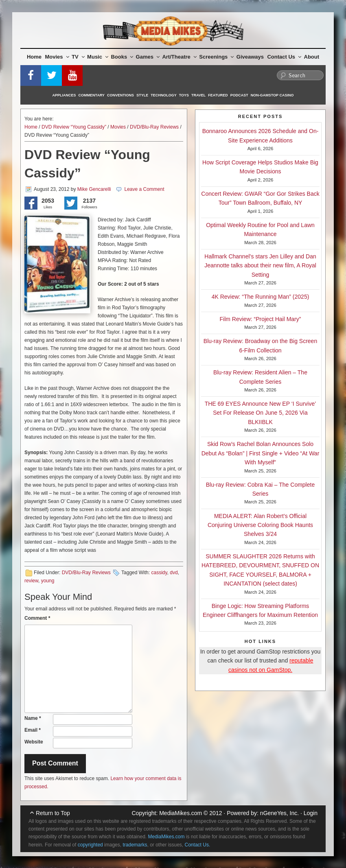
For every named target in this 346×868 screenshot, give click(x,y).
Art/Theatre (179, 57)
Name (33, 718)
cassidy (159, 573)
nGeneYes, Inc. (279, 813)
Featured (218, 95)
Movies (57, 57)
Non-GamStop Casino (272, 95)
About (312, 57)
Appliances (64, 95)
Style (142, 95)
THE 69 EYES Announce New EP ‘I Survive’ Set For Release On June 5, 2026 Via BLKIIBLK (261, 413)
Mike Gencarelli (94, 189)
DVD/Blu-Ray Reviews (154, 127)
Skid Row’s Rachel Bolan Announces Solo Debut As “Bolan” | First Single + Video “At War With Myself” (261, 453)
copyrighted (90, 845)
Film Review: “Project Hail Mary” (261, 319)
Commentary (92, 95)
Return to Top (53, 813)
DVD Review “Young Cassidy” (74, 127)
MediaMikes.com (181, 813)
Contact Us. (198, 845)
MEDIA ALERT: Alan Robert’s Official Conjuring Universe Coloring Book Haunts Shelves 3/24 (260, 525)
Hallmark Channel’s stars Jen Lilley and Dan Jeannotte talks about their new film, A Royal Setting (260, 266)
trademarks (135, 845)
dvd (174, 573)
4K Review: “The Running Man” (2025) (261, 297)
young (48, 581)
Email (33, 730)
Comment (37, 618)
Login (311, 813)
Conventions (120, 95)
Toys (184, 95)
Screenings (216, 57)
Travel (198, 95)
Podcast (239, 95)
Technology (164, 95)
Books (122, 57)
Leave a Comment (144, 189)
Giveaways (250, 57)
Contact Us (284, 57)
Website (34, 742)
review (31, 581)
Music (98, 57)
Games (148, 57)
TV (78, 57)
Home (34, 57)
